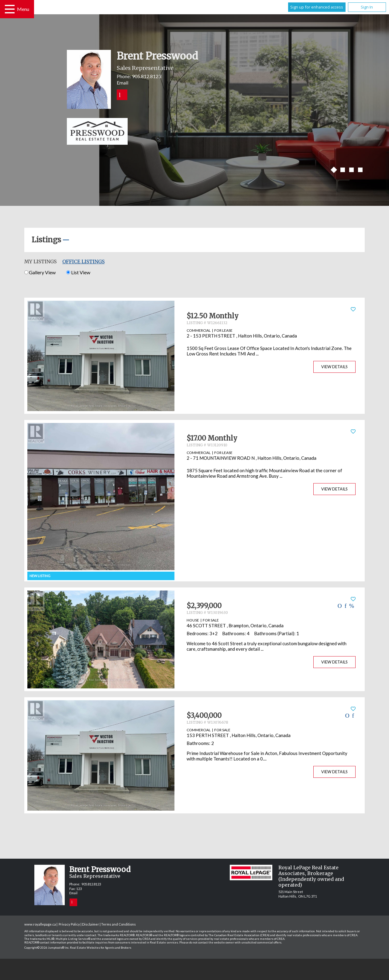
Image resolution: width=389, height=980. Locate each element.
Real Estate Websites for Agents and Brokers (101, 948)
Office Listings (83, 261)
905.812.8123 (146, 76)
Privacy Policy (69, 924)
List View (78, 272)
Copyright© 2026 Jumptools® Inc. (47, 948)
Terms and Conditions (119, 924)
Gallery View (40, 272)
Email (122, 83)
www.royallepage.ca (40, 924)
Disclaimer (91, 924)
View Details (334, 367)
